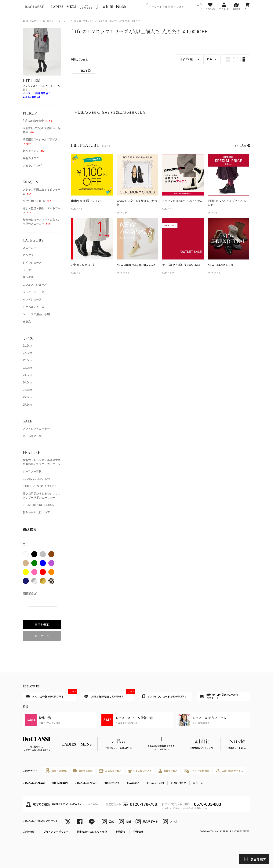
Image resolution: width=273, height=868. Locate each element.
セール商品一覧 (32, 436)
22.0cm (27, 353)
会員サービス (168, 771)
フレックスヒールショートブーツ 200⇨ (42, 91)
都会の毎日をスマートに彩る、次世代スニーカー (42, 222)
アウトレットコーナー (36, 429)
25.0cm (27, 397)
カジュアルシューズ (35, 284)
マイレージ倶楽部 (197, 771)
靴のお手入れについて (36, 512)
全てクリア (42, 636)
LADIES (57, 7)
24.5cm (27, 390)
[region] (136, 7)
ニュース (198, 783)
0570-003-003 (207, 804)
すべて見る (240, 145)
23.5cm (27, 375)
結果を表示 (42, 625)
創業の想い (133, 783)
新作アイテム (33, 151)
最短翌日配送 (83, 771)
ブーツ (27, 270)
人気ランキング (32, 165)
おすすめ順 (186, 59)
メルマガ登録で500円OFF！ (51, 695)
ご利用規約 (29, 832)
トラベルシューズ (33, 307)
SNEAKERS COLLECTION (38, 505)
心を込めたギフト (140, 771)
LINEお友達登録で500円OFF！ (109, 695)
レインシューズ (32, 262)
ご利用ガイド (30, 771)
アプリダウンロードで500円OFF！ (164, 696)
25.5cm (27, 404)
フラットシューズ (33, 292)
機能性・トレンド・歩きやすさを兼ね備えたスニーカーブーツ (42, 462)
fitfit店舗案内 (60, 783)
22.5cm (27, 360)
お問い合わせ (179, 783)
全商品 (27, 321)
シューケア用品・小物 (36, 314)
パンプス (28, 255)
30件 (209, 59)
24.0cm (27, 382)
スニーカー (29, 248)
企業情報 (138, 832)
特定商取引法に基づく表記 (92, 832)
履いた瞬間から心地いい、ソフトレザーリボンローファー (42, 495)
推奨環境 (120, 832)
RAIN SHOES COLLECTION (40, 486)
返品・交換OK (56, 771)
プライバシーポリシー (56, 832)
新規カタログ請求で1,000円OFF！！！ (219, 696)
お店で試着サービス (229, 771)
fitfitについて (112, 783)
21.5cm (27, 345)
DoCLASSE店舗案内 (34, 783)
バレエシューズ (32, 299)
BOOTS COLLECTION (36, 479)
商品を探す (255, 859)
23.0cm (27, 368)
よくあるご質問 (155, 783)
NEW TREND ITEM (37, 201)
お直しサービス (110, 771)
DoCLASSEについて (86, 783)
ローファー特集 (32, 471)
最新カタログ (31, 158)
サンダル (28, 277)
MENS (71, 7)
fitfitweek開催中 (38, 121)
